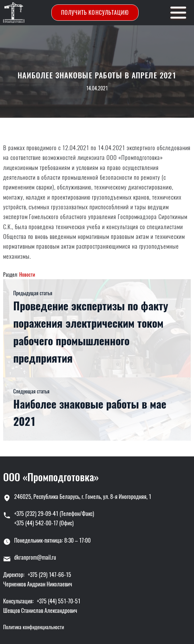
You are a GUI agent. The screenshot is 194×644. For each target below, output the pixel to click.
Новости (27, 275)
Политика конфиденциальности (34, 627)
